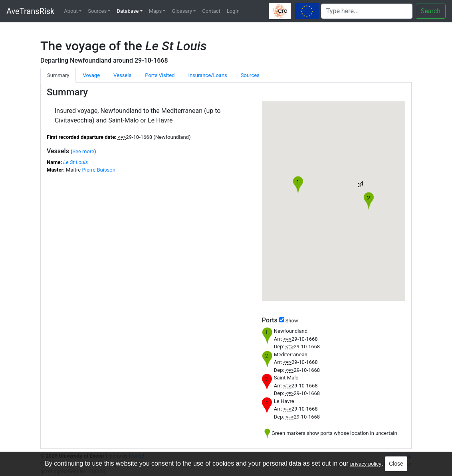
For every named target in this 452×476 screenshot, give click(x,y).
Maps (155, 11)
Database (128, 11)
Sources (97, 11)
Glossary (182, 11)
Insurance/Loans (207, 75)
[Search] (367, 11)
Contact (211, 11)
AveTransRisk (30, 11)
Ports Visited (160, 75)
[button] (359, 187)
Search (431, 11)
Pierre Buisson (99, 170)
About (71, 11)
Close (396, 464)
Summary (58, 75)
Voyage (91, 75)
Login (233, 11)
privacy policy (366, 464)
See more (83, 151)
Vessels (122, 75)
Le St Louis (75, 162)
